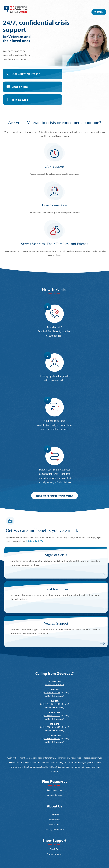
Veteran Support (55, 795)
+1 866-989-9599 (52, 738)
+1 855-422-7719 (52, 715)
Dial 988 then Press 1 (26, 74)
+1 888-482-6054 (52, 727)
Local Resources (54, 790)
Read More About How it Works (54, 496)
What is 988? (55, 824)
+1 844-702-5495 (52, 704)
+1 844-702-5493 (52, 692)
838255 (58, 336)
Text (20, 100)
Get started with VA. (34, 541)
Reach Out (54, 849)
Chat (20, 87)
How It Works (54, 820)
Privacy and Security (55, 829)
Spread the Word (54, 854)
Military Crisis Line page (60, 767)
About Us (54, 815)
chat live (66, 331)
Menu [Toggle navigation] (99, 12)
